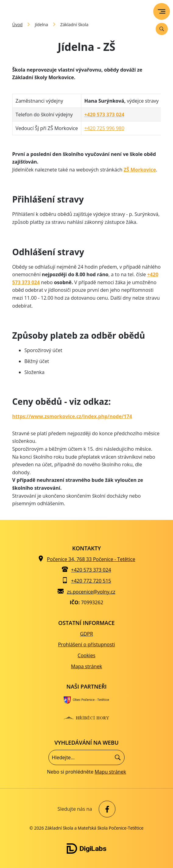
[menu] (162, 11)
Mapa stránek (86, 666)
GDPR (87, 634)
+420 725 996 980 (104, 128)
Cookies (86, 655)
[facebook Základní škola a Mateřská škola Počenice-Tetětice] (106, 809)
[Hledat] (118, 758)
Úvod (17, 25)
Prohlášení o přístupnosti (86, 644)
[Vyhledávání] (162, 29)
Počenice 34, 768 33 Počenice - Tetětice (91, 559)
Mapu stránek (110, 772)
